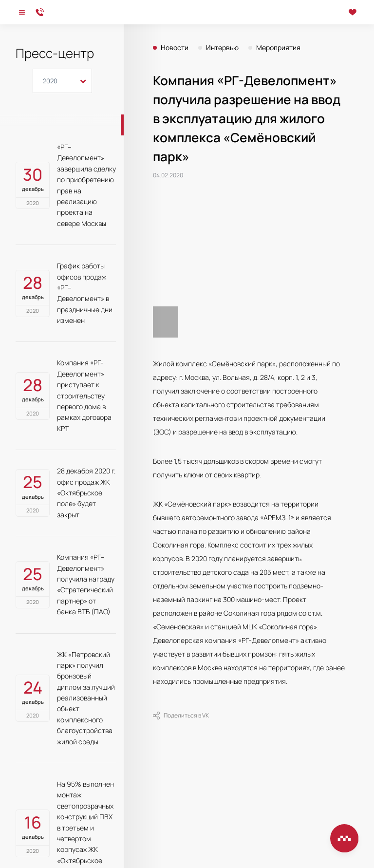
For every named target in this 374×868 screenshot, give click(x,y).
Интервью (222, 48)
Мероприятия (278, 48)
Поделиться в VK (181, 716)
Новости (175, 48)
